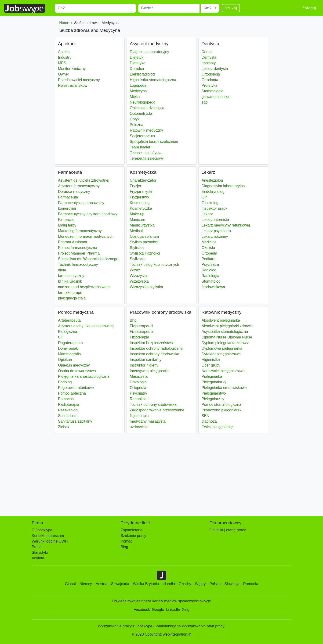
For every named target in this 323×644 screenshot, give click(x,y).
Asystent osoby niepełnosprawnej (86, 326)
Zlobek (64, 427)
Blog (124, 547)
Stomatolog (211, 281)
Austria (102, 584)
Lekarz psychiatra (216, 231)
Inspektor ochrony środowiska (155, 354)
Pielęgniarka (212, 376)
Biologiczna (68, 332)
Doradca (137, 69)
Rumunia (251, 584)
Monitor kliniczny (72, 69)
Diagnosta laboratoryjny (149, 52)
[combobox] (95, 8)
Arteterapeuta (69, 320)
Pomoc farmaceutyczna (78, 248)
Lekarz (207, 214)
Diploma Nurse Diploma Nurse (227, 337)
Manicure (138, 220)
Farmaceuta (68, 197)
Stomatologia (212, 91)
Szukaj (231, 8)
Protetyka (210, 85)
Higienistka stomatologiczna (153, 80)
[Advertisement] (161, 472)
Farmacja (66, 220)
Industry (65, 57)
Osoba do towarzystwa (77, 371)
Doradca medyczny (74, 192)
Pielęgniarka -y (214, 382)
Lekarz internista (215, 220)
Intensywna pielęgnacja (149, 371)
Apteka (64, 52)
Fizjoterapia (140, 337)
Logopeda (138, 85)
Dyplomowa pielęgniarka (222, 348)
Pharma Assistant (73, 242)
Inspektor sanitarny (146, 360)
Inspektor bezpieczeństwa (151, 343)
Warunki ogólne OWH (50, 541)
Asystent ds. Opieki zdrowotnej (84, 180)
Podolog (65, 382)
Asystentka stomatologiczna (225, 332)
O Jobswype (42, 530)
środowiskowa (213, 287)
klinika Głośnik (70, 281)
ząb (205, 102)
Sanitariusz (67, 416)
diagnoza (209, 421)
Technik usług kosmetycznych (154, 264)
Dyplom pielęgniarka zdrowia (226, 343)
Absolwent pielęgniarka (221, 320)
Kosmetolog (140, 203)
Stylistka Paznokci (145, 253)
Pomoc (127, 541)
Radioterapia (69, 405)
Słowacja (232, 584)
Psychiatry (138, 393)
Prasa (37, 547)
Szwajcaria (120, 584)
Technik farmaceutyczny (78, 264)
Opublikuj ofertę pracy (228, 530)
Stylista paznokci (144, 242)
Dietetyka (138, 63)
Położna (137, 125)
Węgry (200, 584)
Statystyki (40, 552)
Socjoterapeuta (142, 136)
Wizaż (135, 270)
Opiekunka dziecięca (147, 108)
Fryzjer (136, 186)
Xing (186, 610)
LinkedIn (173, 610)
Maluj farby (67, 225)
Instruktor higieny (144, 365)
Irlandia (169, 584)
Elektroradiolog (142, 74)
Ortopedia (138, 388)
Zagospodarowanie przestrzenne (157, 410)
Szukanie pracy (133, 536)
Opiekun (65, 360)
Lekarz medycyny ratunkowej (226, 225)
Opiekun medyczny (74, 365)
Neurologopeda (143, 102)
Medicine (209, 242)
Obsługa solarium (144, 236)
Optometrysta (141, 113)
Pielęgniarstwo (214, 393)
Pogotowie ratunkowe (76, 388)
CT (60, 337)
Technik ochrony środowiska (153, 405)
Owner (64, 74)
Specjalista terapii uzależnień (154, 142)
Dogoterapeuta (70, 343)
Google (158, 610)
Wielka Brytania (146, 584)
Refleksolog (68, 410)
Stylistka (137, 248)
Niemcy (86, 584)
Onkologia (138, 382)
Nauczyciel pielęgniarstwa (223, 371)
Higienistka (211, 360)
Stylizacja (138, 259)
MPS (62, 63)
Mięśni (135, 97)
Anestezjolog (212, 180)
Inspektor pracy (214, 208)
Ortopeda (209, 253)
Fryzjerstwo (139, 197)
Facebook (142, 610)
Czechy (185, 584)
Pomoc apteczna (72, 393)
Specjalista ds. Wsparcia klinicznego (88, 259)
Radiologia (210, 276)
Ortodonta (210, 80)
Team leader (140, 147)
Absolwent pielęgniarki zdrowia (227, 326)
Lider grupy (211, 365)
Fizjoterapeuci (142, 326)
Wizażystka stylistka (146, 287)
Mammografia (69, 354)
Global (70, 584)
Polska (215, 584)
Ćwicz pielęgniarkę (217, 427)
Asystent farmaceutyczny (79, 186)
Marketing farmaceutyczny (80, 231)
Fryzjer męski (141, 192)
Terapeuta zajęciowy (147, 158)
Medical (136, 231)
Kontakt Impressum (48, 536)
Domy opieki (68, 348)
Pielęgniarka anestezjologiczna (84, 376)
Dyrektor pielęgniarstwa (221, 354)
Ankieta (38, 558)
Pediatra (209, 259)
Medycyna (138, 91)
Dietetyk (137, 57)
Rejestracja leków (73, 85)
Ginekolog (210, 203)
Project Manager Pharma (79, 253)
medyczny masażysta (148, 421)
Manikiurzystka (142, 225)
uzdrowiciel (139, 427)
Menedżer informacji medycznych (86, 236)
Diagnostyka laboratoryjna (223, 186)
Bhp (133, 320)
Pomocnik (66, 399)
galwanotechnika (216, 97)
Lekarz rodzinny (215, 236)
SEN (205, 416)
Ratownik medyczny (146, 130)
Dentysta (209, 57)
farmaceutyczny (71, 276)
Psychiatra (210, 264)
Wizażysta (138, 276)
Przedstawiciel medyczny (79, 80)
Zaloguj (309, 8)
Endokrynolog (213, 192)
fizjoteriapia (139, 416)
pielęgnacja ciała (72, 298)
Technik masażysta (146, 153)
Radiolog (209, 270)
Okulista (208, 248)
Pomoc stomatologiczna (221, 405)
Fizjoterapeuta (142, 332)
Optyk (135, 119)
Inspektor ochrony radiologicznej (157, 348)
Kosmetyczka (141, 208)
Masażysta (139, 376)
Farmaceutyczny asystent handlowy (88, 214)
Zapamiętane (132, 530)
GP (204, 197)
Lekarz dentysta (215, 69)
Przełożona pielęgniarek (222, 410)
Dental (207, 52)
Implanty (209, 63)
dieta (62, 270)
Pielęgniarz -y (213, 399)
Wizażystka (139, 281)
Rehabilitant (140, 399)
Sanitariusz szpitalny (75, 421)
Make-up (137, 214)
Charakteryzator (143, 180)
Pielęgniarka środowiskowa (224, 388)
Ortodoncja (211, 74)
